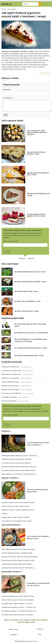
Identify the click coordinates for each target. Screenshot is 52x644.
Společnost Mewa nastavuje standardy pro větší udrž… (19, 467)
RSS (40, 635)
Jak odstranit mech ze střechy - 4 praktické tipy (31, 333)
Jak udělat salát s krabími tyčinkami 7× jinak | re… (17, 604)
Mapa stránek (30, 622)
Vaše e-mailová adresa (10, 241)
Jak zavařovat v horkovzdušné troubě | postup (17, 521)
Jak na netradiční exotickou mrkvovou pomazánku (18, 600)
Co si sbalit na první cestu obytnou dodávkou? (16, 463)
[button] (26, 35)
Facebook (22, 258)
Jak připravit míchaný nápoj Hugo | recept (29, 355)
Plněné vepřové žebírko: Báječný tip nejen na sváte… (18, 560)
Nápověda (35, 620)
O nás (21, 620)
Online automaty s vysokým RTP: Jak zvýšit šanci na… (19, 474)
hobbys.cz (6, 431)
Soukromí (21, 622)
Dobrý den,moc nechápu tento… (12, 374)
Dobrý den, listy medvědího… (11, 378)
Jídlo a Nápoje (12, 9)
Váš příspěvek (8, 98)
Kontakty (15, 620)
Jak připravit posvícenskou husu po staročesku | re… (19, 568)
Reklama (28, 620)
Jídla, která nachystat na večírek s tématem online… (18, 596)
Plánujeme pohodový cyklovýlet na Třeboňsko (17, 459)
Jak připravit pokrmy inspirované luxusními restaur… (18, 502)
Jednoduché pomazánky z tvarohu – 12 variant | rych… (19, 607)
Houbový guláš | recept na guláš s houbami (15, 517)
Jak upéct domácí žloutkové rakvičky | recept (30, 282)
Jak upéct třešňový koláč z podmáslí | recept (36, 153)
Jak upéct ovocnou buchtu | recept (26, 311)
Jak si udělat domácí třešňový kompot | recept (30, 348)
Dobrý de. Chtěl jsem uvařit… (11, 386)
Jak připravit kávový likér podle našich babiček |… (18, 564)
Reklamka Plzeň (32, 641)
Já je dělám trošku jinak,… (10, 397)
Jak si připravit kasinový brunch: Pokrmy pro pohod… (19, 549)
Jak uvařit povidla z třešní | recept (26, 291)
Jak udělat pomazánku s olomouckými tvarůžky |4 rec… (19, 611)
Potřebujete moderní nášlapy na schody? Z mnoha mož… (20, 456)
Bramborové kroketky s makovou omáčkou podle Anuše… (20, 557)
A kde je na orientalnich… (9, 401)
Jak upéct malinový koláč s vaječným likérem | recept (36, 215)
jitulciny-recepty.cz (10, 478)
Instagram (31, 258)
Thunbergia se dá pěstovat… (11, 367)
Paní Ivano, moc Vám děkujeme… (12, 393)
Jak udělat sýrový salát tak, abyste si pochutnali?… (18, 615)
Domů (3, 9)
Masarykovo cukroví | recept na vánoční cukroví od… (18, 510)
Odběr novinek (13, 629)
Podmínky (43, 620)
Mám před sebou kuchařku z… (11, 390)
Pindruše (4, 514)
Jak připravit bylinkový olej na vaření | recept (30, 272)
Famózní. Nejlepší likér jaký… (11, 382)
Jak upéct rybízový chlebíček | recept (27, 301)
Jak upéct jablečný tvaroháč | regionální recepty (17, 553)
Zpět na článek (45, 73)
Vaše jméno (7, 90)
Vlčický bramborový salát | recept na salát (15, 506)
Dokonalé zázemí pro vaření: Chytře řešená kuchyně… (19, 470)
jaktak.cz (7, 620)
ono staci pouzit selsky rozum (11, 371)
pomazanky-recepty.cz (12, 572)
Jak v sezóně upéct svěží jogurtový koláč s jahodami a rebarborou (37, 132)
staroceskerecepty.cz (11, 525)
